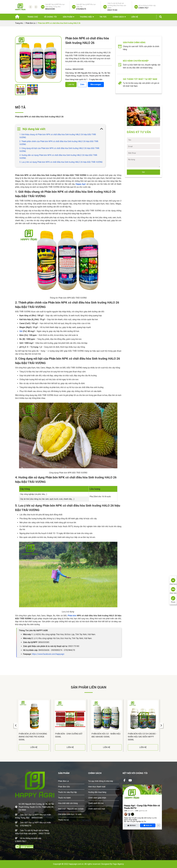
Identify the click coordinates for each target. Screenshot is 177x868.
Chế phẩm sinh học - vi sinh (70, 814)
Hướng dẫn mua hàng (97, 792)
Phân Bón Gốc (64, 787)
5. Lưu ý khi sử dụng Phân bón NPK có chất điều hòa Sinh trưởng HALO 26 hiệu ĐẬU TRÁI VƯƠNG (61, 162)
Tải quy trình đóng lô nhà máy (101, 781)
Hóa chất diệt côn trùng (68, 803)
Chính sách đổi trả (96, 803)
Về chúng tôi (50, 17)
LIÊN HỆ (34, 747)
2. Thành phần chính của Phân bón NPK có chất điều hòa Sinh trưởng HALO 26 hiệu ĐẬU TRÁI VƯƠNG (59, 143)
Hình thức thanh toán (97, 787)
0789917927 (21, 841)
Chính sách (118, 17)
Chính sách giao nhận (97, 798)
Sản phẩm (68, 17)
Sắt (21, 331)
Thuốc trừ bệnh (64, 798)
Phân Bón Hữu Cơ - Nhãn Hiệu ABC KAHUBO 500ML (106, 735)
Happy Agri (81, 184)
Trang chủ (33, 17)
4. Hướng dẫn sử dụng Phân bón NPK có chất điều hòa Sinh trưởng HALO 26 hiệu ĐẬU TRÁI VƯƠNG (58, 157)
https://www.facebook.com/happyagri (48, 654)
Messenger (96, 84)
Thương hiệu (86, 17)
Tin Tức (103, 17)
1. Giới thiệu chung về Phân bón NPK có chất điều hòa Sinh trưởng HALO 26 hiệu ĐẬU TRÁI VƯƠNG (58, 136)
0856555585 (37, 818)
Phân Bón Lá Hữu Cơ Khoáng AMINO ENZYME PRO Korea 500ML (33, 737)
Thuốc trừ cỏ (63, 820)
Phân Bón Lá (30, 23)
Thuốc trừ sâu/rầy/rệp (67, 792)
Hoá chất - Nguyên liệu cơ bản (71, 809)
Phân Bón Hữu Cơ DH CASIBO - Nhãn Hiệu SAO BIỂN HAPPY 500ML (142, 737)
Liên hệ (135, 17)
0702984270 (26, 826)
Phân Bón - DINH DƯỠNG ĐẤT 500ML (69, 735)
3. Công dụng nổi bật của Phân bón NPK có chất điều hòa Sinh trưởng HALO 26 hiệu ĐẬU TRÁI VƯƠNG (59, 150)
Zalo (82, 84)
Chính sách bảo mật (97, 809)
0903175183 (44, 834)
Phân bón (72, 616)
